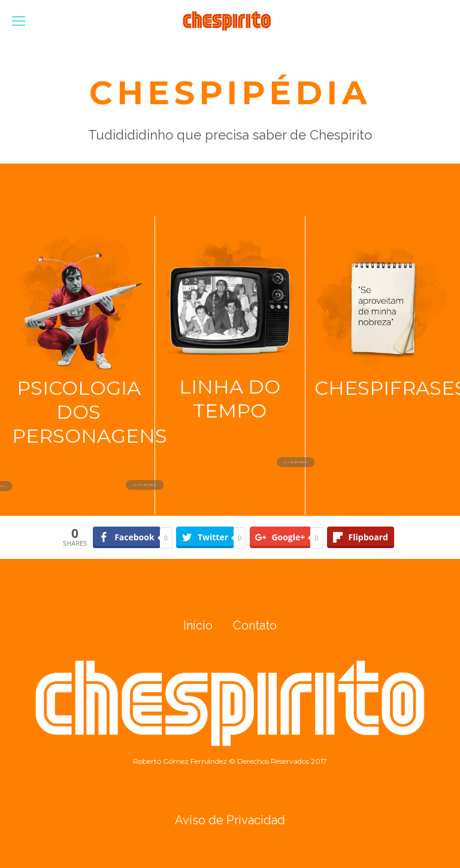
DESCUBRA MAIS (158, 485)
